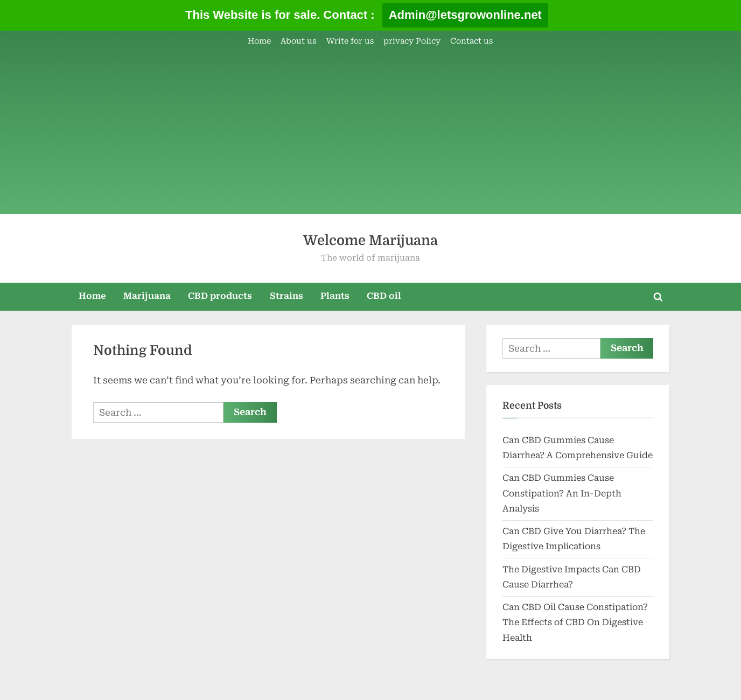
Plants (335, 296)
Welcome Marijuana (370, 240)
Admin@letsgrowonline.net (465, 15)
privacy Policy (412, 41)
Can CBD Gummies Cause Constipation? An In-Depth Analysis (562, 493)
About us (298, 41)
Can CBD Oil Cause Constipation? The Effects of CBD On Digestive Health (575, 622)
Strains (286, 296)
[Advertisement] (370, 132)
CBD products (220, 296)
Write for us (350, 41)
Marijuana (147, 296)
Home (259, 41)
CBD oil (384, 296)
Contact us (471, 41)
